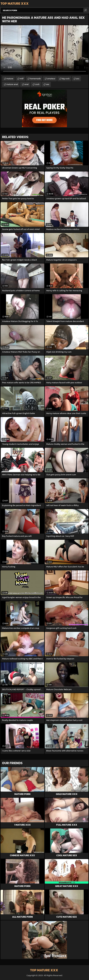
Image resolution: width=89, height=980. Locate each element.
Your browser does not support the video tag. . (44, 50)
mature (10, 79)
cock (37, 84)
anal (27, 84)
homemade (35, 79)
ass (78, 79)
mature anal (12, 84)
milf (22, 79)
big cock (66, 79)
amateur (51, 79)
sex (48, 84)
